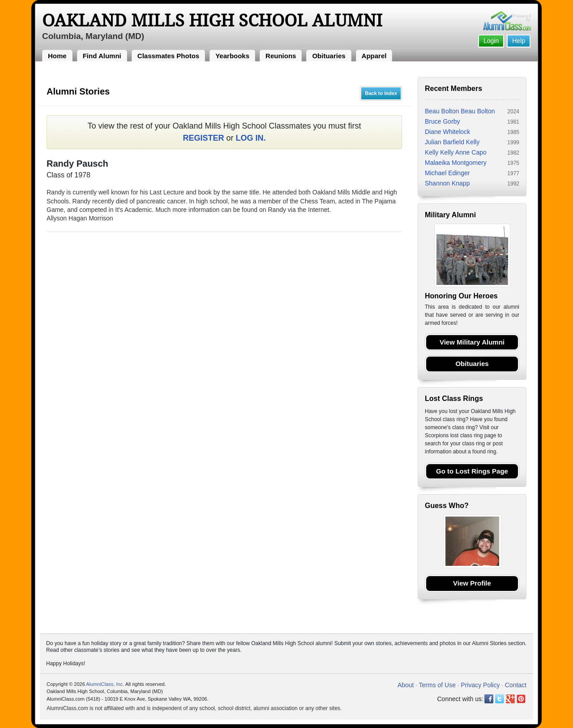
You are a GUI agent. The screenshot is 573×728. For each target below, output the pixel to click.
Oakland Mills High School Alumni (212, 21)
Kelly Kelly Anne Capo (456, 152)
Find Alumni (102, 56)
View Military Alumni (472, 342)
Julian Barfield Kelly (452, 142)
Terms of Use (437, 685)
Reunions (281, 56)
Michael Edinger (447, 173)
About (406, 685)
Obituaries (329, 56)
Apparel (374, 56)
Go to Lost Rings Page (472, 471)
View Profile (472, 583)
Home (57, 56)
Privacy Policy (480, 685)
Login (491, 41)
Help (519, 41)
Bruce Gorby (443, 121)
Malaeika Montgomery (456, 163)
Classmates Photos (168, 56)
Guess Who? (447, 506)
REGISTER (203, 138)
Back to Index (381, 93)
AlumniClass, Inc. (105, 684)
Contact (516, 685)
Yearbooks (232, 56)
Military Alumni (450, 215)
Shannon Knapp (447, 183)
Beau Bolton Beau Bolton (460, 111)
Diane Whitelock (447, 132)
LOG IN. (251, 138)
